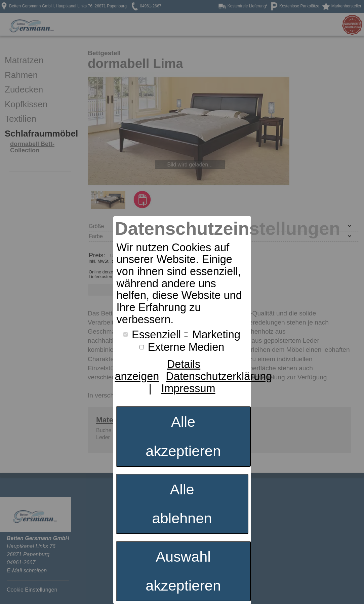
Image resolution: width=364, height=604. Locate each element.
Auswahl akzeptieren (183, 571)
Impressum (188, 388)
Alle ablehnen (182, 504)
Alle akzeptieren (183, 436)
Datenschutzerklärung (219, 376)
